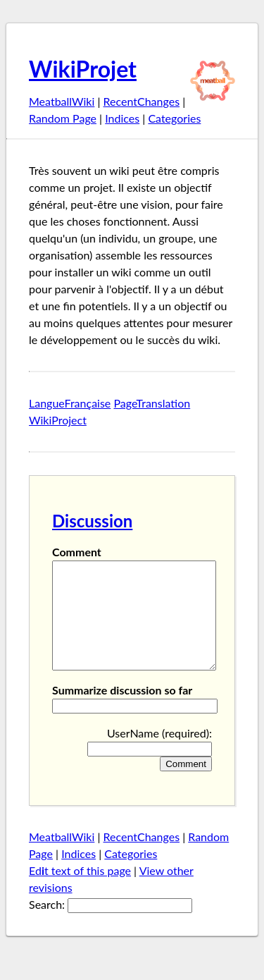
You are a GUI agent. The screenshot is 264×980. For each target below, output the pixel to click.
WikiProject (58, 420)
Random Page (63, 118)
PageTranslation (152, 403)
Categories (174, 118)
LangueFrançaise (70, 403)
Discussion (92, 521)
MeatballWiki (62, 101)
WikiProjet (83, 69)
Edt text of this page (80, 892)
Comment (77, 552)
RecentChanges (142, 101)
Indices (122, 118)
